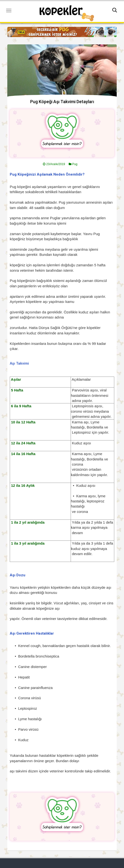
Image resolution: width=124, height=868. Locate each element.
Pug (75, 164)
